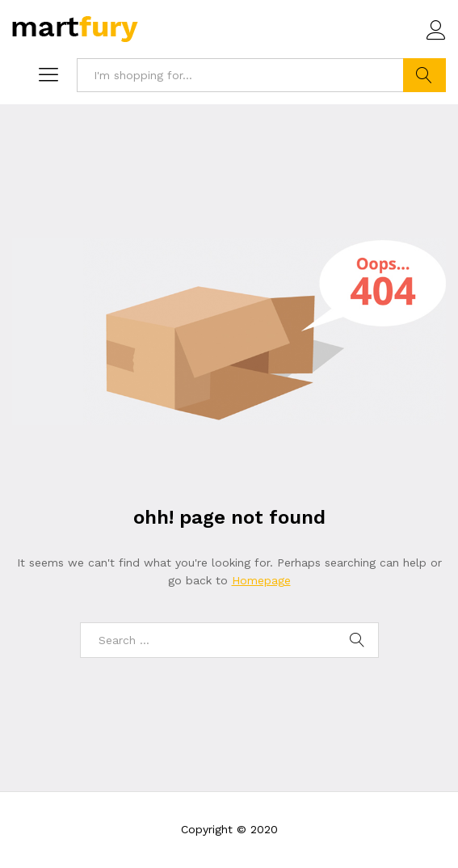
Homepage (261, 580)
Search (424, 75)
